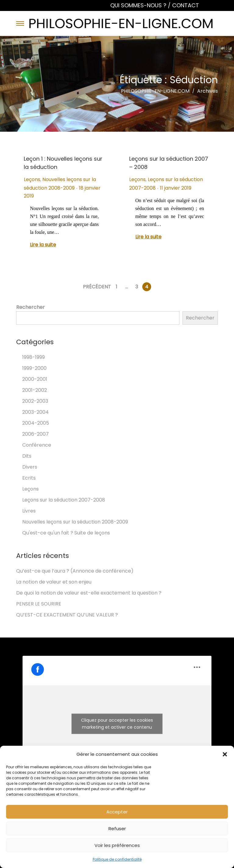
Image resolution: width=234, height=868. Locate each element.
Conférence (37, 445)
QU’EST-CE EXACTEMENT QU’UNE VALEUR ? (67, 615)
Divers (30, 467)
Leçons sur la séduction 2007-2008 (64, 500)
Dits (27, 456)
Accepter (117, 812)
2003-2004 (35, 412)
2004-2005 (36, 423)
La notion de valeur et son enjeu (54, 582)
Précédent (97, 287)
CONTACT (186, 5)
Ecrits (29, 478)
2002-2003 (35, 401)
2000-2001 (35, 379)
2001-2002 (35, 390)
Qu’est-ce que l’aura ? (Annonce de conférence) (75, 571)
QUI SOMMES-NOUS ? (139, 5)
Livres (29, 511)
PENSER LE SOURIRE (39, 604)
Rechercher (30, 307)
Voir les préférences (117, 845)
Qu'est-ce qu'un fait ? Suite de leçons (66, 533)
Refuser (117, 829)
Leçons (32, 179)
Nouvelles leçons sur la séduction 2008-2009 (75, 522)
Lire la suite (43, 245)
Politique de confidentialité (117, 859)
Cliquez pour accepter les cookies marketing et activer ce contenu (117, 724)
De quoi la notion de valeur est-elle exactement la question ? (89, 593)
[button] (225, 754)
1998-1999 (34, 357)
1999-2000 (34, 368)
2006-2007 (35, 434)
